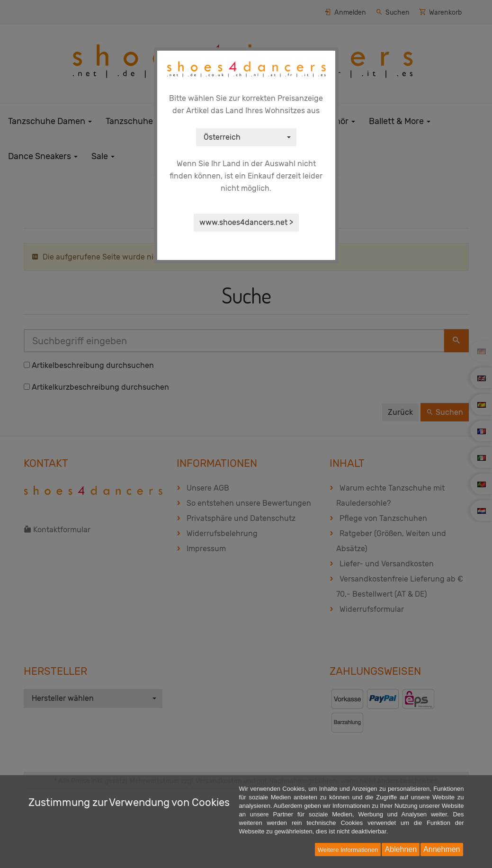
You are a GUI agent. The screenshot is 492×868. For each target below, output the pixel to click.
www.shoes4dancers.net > (246, 222)
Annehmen (442, 849)
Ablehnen (401, 849)
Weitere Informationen (348, 850)
